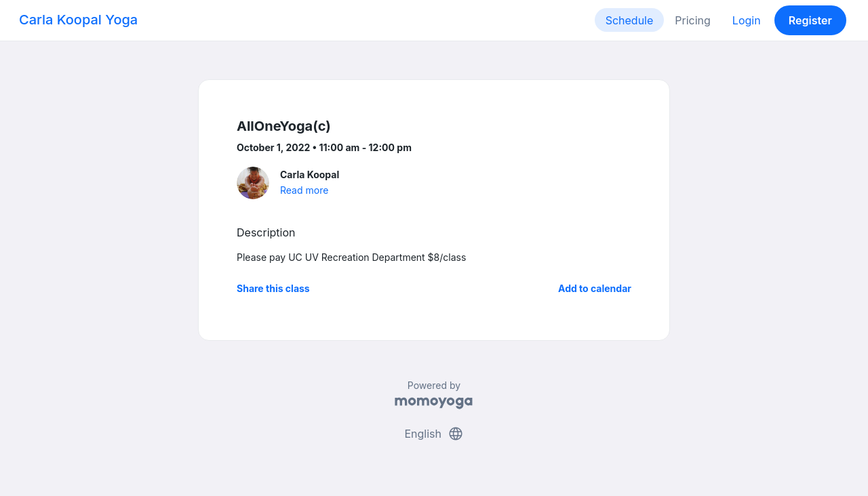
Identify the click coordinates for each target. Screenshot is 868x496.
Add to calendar (595, 288)
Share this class (273, 288)
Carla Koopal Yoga (78, 20)
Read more (304, 190)
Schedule (630, 20)
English (434, 434)
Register (810, 20)
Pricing (693, 20)
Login (747, 20)
